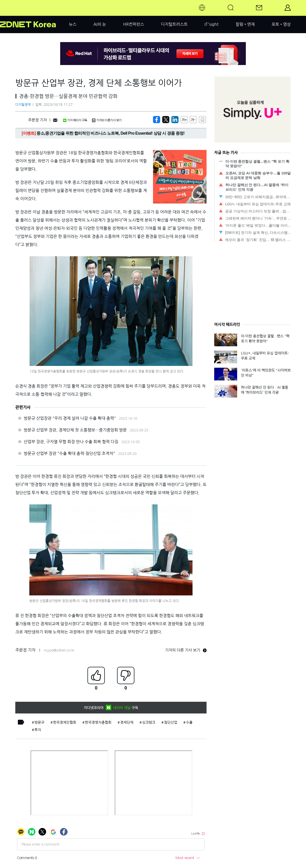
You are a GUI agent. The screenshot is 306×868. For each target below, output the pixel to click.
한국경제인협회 (65, 722)
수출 (189, 722)
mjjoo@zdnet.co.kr (59, 650)
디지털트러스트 (174, 24)
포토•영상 (281, 24)
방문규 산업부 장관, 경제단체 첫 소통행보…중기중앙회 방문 (75, 430)
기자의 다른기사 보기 (107, 120)
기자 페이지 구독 (75, 120)
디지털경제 (23, 105)
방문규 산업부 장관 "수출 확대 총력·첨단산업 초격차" (69, 453)
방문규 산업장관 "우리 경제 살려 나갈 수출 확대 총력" (70, 418)
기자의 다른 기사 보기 (186, 650)
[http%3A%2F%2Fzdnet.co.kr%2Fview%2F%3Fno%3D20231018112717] (175, 120)
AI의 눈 (100, 24)
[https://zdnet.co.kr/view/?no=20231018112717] (157, 120)
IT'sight (212, 24)
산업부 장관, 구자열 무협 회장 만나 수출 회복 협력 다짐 (71, 442)
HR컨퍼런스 (134, 24)
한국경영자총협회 (98, 722)
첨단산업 (171, 722)
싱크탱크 (149, 722)
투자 (38, 730)
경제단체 (127, 722)
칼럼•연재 (245, 24)
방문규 (39, 722)
